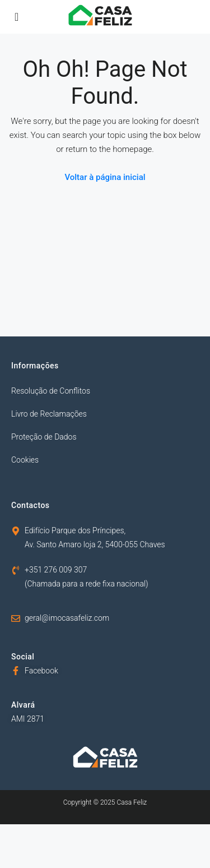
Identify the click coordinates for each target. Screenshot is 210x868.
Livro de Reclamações (49, 414)
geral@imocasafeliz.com (67, 618)
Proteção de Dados (44, 437)
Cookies (25, 460)
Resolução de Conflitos (51, 391)
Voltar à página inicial (105, 177)
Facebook (41, 671)
